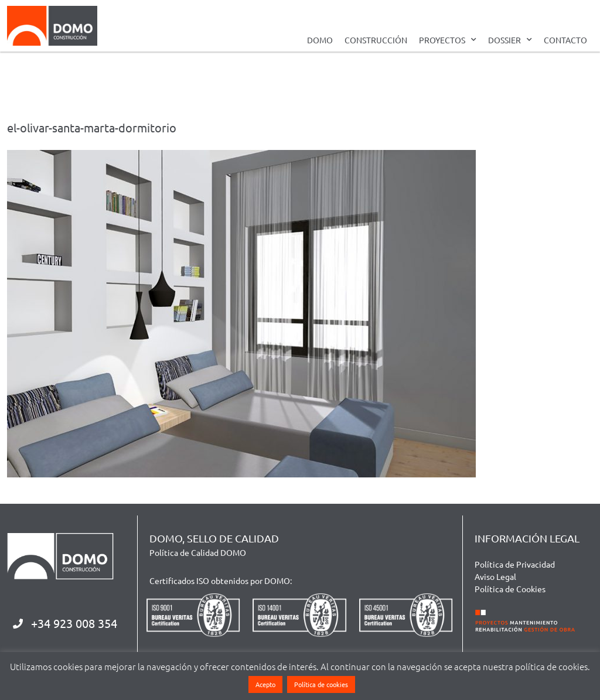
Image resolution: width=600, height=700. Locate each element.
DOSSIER (510, 40)
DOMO (320, 40)
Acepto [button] (265, 684)
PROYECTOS (448, 40)
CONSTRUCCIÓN (376, 40)
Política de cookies (321, 684)
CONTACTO (565, 40)
